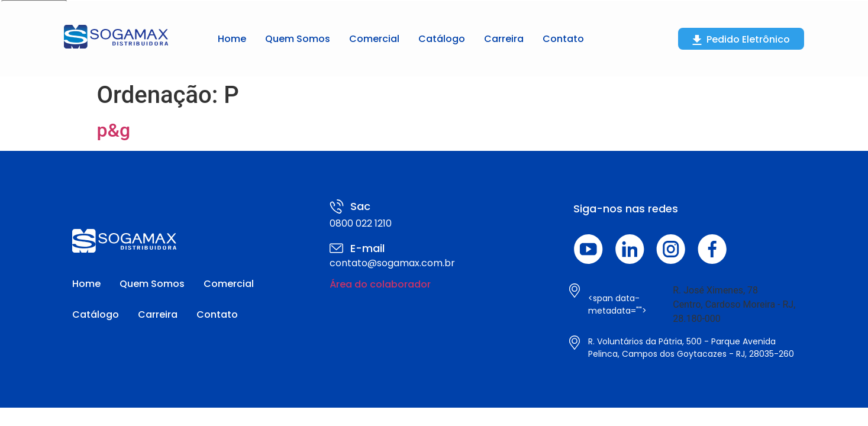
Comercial (374, 39)
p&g (114, 130)
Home (232, 39)
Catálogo (442, 39)
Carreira (504, 39)
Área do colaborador (380, 284)
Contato (563, 39)
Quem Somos (298, 39)
